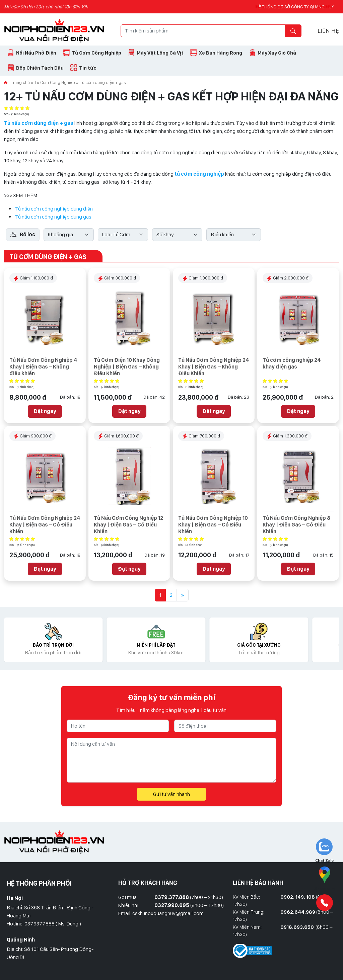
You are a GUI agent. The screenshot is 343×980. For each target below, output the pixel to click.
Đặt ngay (45, 411)
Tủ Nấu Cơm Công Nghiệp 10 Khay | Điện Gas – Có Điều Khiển (213, 525)
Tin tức (88, 68)
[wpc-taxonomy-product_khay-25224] (177, 235)
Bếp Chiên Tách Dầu (40, 68)
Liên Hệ (328, 31)
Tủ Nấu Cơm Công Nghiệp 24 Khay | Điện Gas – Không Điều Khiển (214, 367)
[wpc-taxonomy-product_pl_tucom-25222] (123, 235)
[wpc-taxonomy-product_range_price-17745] (69, 235)
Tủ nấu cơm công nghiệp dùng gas (53, 217)
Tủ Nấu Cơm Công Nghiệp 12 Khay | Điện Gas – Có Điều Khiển (128, 525)
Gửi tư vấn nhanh (171, 794)
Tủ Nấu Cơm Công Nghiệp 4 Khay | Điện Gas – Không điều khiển (43, 367)
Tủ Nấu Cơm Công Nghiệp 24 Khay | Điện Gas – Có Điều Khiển (45, 525)
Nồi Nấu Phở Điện (36, 53)
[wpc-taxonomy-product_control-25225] (234, 235)
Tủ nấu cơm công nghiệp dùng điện (54, 209)
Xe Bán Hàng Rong (221, 53)
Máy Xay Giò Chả (277, 53)
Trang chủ (20, 83)
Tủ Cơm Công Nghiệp (96, 53)
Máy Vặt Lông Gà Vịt (160, 53)
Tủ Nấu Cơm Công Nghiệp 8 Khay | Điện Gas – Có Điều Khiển (296, 525)
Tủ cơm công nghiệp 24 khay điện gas (292, 363)
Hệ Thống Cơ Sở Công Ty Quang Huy (295, 7)
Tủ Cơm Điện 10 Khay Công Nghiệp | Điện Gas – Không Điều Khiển (127, 367)
